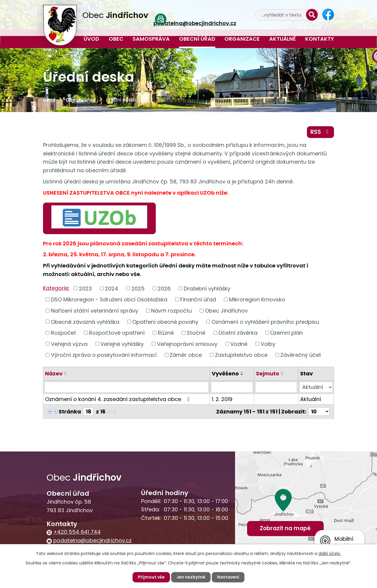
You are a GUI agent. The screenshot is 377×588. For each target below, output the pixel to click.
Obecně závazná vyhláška (85, 322)
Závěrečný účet (301, 355)
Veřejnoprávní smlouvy (187, 344)
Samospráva (151, 39)
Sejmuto (268, 373)
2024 (111, 288)
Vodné (239, 344)
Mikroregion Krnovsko (257, 299)
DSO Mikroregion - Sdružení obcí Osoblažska (109, 299)
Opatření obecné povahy (165, 322)
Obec (116, 39)
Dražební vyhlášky (207, 288)
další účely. (330, 553)
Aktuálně (283, 39)
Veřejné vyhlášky (122, 344)
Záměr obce (186, 355)
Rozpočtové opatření (117, 333)
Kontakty (320, 39)
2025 (138, 288)
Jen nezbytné (191, 577)
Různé (166, 333)
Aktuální (311, 399)
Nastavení (228, 577)
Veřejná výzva (69, 344)
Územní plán (287, 333)
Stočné (196, 333)
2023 (85, 288)
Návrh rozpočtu (171, 311)
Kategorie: (56, 288)
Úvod (91, 39)
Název (54, 373)
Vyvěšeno (225, 373)
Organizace (242, 39)
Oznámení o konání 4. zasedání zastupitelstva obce (119, 399)
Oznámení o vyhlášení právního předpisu (265, 322)
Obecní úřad (197, 39)
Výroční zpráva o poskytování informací (104, 355)
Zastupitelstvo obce (241, 355)
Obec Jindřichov (226, 311)
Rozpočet (63, 333)
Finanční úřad (198, 299)
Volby (268, 344)
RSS (321, 132)
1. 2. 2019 (222, 399)
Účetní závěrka (238, 333)
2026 (164, 288)
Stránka (70, 412)
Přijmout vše (151, 577)
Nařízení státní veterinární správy (95, 311)
